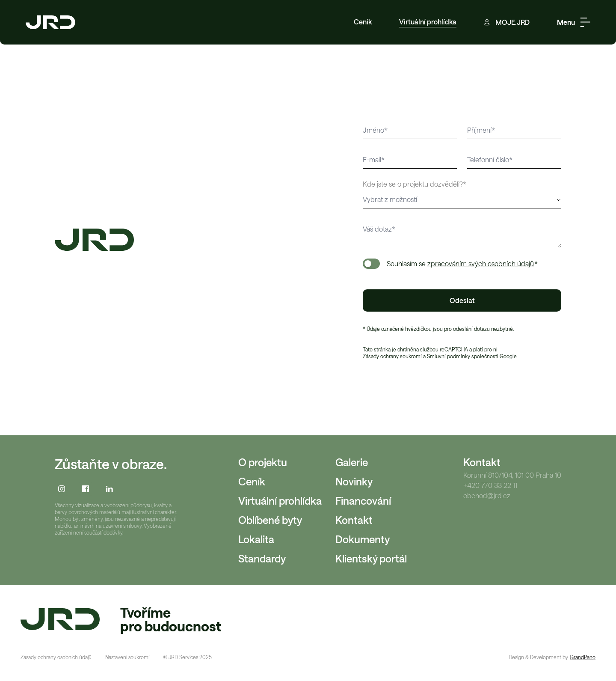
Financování (363, 501)
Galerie (352, 462)
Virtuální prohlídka (428, 22)
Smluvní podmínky (449, 356)
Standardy (262, 558)
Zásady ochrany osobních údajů (56, 657)
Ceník (363, 22)
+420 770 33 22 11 (490, 485)
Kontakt (354, 520)
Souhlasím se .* (462, 263)
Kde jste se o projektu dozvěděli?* (415, 184)
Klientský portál (371, 558)
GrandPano (583, 657)
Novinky (354, 481)
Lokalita (256, 539)
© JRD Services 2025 (187, 657)
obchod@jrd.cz (487, 496)
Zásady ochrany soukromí (392, 356)
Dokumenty (363, 539)
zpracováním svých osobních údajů (481, 263)
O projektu (263, 462)
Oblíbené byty (270, 520)
